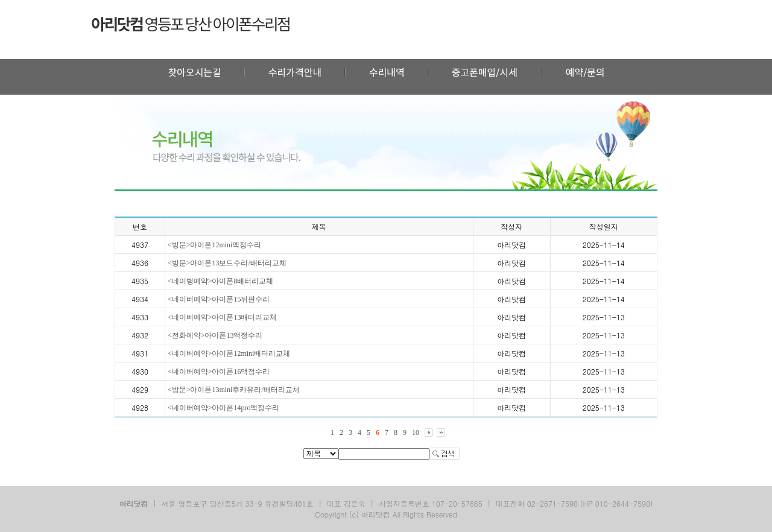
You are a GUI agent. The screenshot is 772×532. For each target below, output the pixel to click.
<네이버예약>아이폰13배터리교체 (223, 317)
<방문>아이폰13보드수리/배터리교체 (227, 263)
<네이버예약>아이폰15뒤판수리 (219, 299)
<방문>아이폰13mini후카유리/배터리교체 (234, 390)
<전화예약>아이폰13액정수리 (215, 335)
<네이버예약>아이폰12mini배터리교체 (229, 353)
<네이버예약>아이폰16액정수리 (219, 372)
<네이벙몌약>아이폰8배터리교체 (221, 281)
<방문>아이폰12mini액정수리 (215, 245)
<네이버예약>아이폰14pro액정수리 (224, 408)
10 (416, 432)
